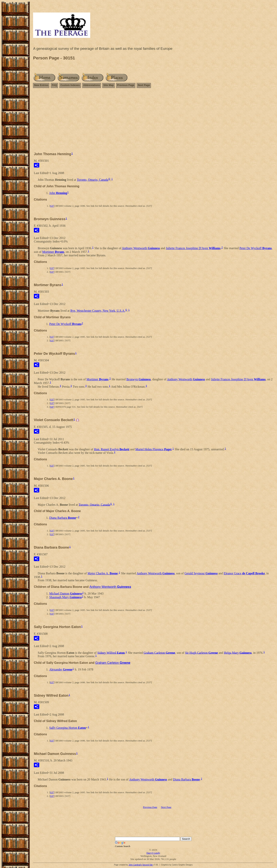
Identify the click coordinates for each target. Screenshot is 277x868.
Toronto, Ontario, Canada (92, 180)
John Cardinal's (135, 865)
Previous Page (126, 85)
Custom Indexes (70, 85)
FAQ (54, 85)
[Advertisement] (153, 122)
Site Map (108, 85)
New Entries (41, 85)
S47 (52, 407)
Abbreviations (92, 85)
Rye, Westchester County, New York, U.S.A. (98, 311)
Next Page (144, 85)
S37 (52, 206)
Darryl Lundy (153, 853)
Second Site (148, 865)
